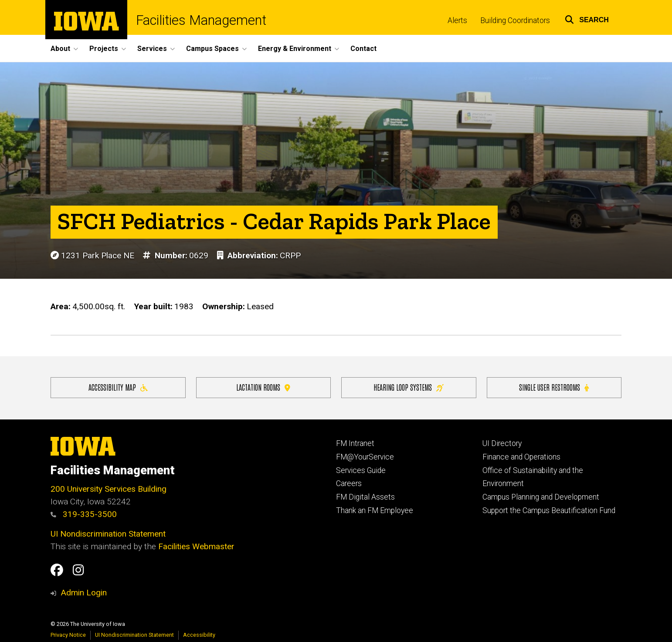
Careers (349, 483)
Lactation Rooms (263, 387)
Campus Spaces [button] (212, 49)
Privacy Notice (68, 635)
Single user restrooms (554, 387)
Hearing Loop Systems (409, 387)
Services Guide (361, 470)
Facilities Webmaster (196, 546)
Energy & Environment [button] (295, 49)
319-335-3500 (84, 514)
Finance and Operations (521, 457)
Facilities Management (201, 21)
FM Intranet (355, 443)
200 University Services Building (109, 489)
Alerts (457, 20)
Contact (363, 49)
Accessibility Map (118, 387)
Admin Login (84, 593)
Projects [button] (104, 49)
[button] (587, 19)
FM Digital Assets (365, 497)
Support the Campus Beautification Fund (549, 510)
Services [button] (152, 49)
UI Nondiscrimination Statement (108, 534)
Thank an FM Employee (375, 510)
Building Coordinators (515, 20)
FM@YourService (365, 457)
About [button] (60, 49)
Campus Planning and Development (541, 497)
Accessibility (199, 635)
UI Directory (502, 443)
